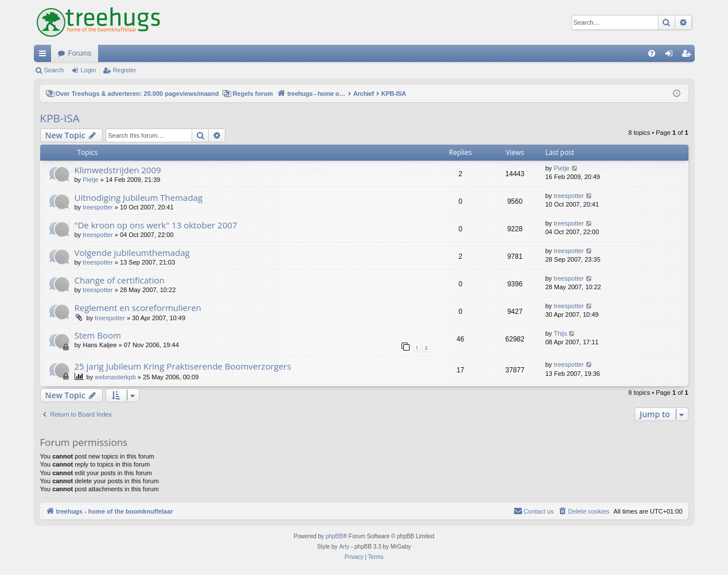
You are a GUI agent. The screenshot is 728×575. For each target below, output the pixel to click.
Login (88, 70)
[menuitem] (652, 53)
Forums (80, 53)
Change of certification (120, 280)
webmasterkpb (115, 377)
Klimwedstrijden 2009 (118, 170)
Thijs (560, 333)
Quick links (45, 56)
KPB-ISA (60, 118)
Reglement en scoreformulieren (138, 308)
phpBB (334, 536)
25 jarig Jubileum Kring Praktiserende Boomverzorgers (183, 366)
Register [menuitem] (688, 56)
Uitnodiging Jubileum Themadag (139, 197)
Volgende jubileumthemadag (132, 252)
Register (124, 70)
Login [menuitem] (671, 56)
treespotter (98, 207)
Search (54, 70)
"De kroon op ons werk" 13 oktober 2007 (156, 225)
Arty (344, 547)
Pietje (91, 180)
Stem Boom (98, 335)
